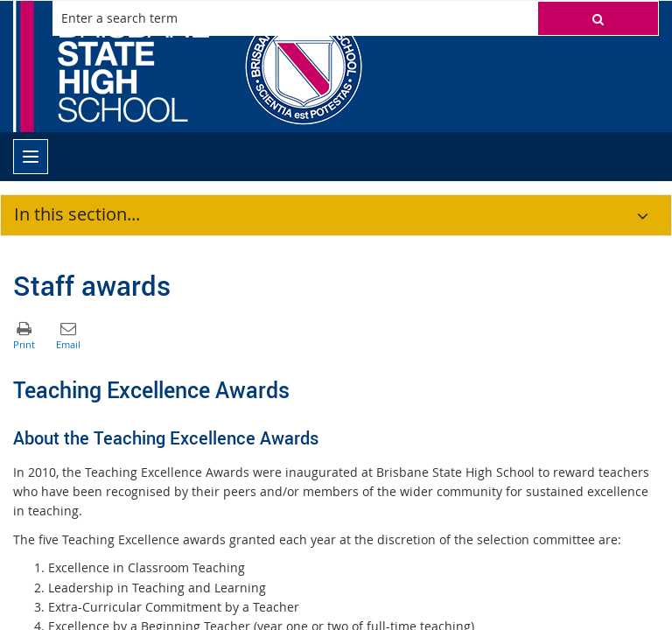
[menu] (31, 157)
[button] (598, 18)
